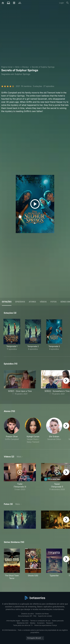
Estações (7, 302)
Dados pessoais (58, 621)
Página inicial (7, 67)
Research (50, 623)
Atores (32, 302)
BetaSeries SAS (23, 623)
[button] (12, 430)
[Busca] (68, 3)
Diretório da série (27, 614)
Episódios (20, 302)
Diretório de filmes (42, 614)
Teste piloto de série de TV (23, 625)
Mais (19, 457)
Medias (33, 623)
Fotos (54, 302)
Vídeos (43, 302)
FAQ (35, 616)
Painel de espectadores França (46, 625)
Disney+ (26, 67)
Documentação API (25, 616)
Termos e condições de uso (40, 621)
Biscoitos (25, 621)
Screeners (41, 623)
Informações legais (13, 621)
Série (17, 67)
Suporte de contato (45, 616)
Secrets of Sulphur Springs (43, 67)
